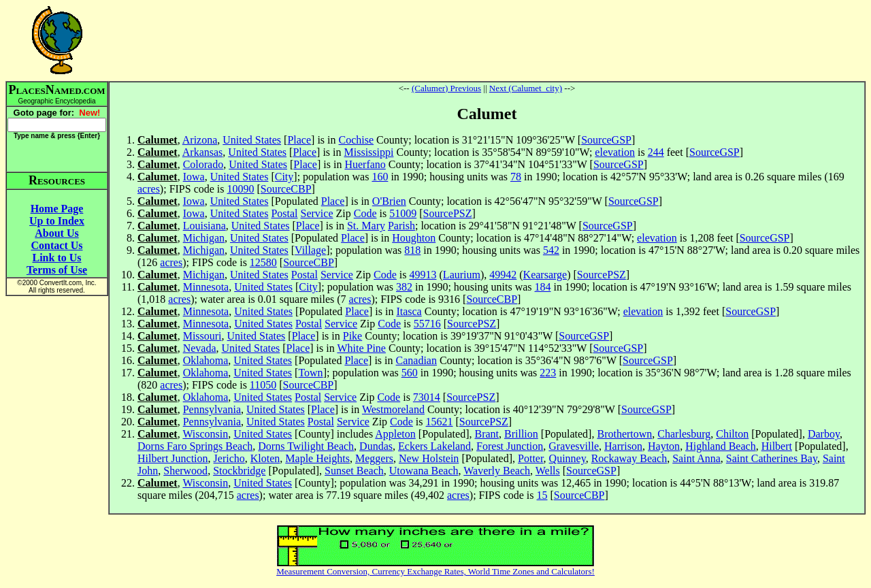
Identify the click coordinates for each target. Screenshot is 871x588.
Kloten (265, 458)
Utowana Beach (424, 471)
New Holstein (429, 458)
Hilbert (777, 446)
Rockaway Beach (629, 458)
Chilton (732, 434)
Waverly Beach (497, 471)
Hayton (664, 446)
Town (310, 373)
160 (380, 177)
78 (516, 177)
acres (149, 189)
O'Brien (389, 201)
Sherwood (185, 471)
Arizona (200, 140)
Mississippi (369, 152)
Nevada (200, 348)
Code (365, 213)
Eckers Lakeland (434, 446)
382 (404, 287)
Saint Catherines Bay (772, 458)
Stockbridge (239, 471)
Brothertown (624, 434)
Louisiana (204, 226)
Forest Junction (510, 446)
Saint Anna (696, 458)
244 (656, 152)
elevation (615, 152)
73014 (427, 397)
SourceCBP (286, 189)
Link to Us (56, 258)
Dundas (376, 446)
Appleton (395, 434)
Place (299, 140)
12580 (263, 262)
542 (551, 250)
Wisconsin (205, 434)
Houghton (414, 238)
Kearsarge (545, 275)
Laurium (462, 275)
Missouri (202, 336)
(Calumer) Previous (446, 88)
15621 (440, 422)
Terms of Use (57, 270)
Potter (531, 458)
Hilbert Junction (173, 458)
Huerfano (365, 164)
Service (317, 213)
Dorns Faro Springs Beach (195, 446)
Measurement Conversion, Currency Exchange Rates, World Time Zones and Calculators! (435, 571)
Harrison (623, 446)
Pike (352, 336)
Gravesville (574, 446)
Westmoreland (393, 409)
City (284, 177)
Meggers (374, 458)
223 (548, 373)
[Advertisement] (487, 40)
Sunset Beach (354, 471)
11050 (263, 385)
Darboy (824, 434)
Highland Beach (721, 446)
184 (543, 287)
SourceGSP (606, 140)
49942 (503, 275)
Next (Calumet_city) (526, 88)
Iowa (194, 177)
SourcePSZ (448, 213)
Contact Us (57, 245)
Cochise (357, 140)
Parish (401, 226)
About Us (56, 233)
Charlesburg (684, 434)
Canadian (416, 360)
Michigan (204, 238)
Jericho (229, 458)
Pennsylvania (212, 409)
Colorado (203, 164)
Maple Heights (317, 458)
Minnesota (206, 287)
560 (410, 373)
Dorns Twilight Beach (306, 446)
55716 (427, 324)
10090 (241, 189)
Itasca (409, 311)
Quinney (568, 458)
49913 (423, 275)
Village (310, 250)
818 (412, 250)
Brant (487, 434)
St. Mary (366, 226)
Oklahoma (206, 360)
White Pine (361, 348)
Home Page (57, 209)
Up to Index (57, 221)
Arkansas (203, 152)
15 (542, 495)
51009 (403, 213)
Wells (548, 471)
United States (252, 140)
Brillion (521, 434)
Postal (284, 213)
